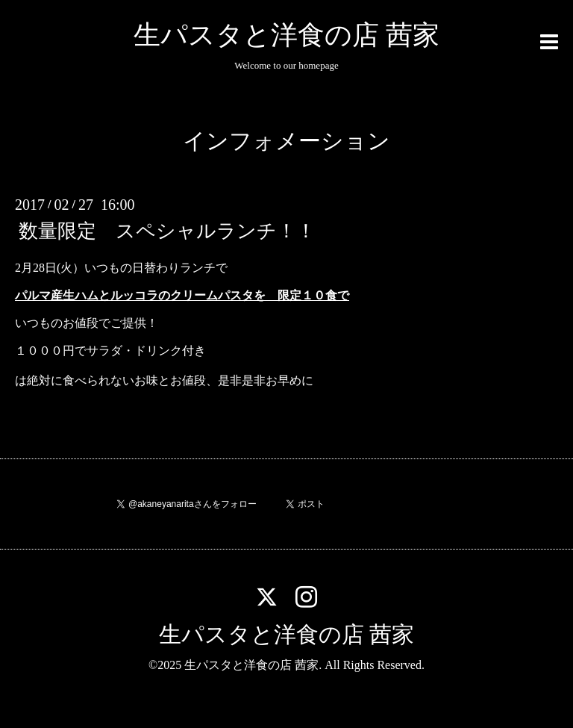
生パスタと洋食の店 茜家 (286, 35)
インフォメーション (286, 141)
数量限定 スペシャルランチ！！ (167, 231)
